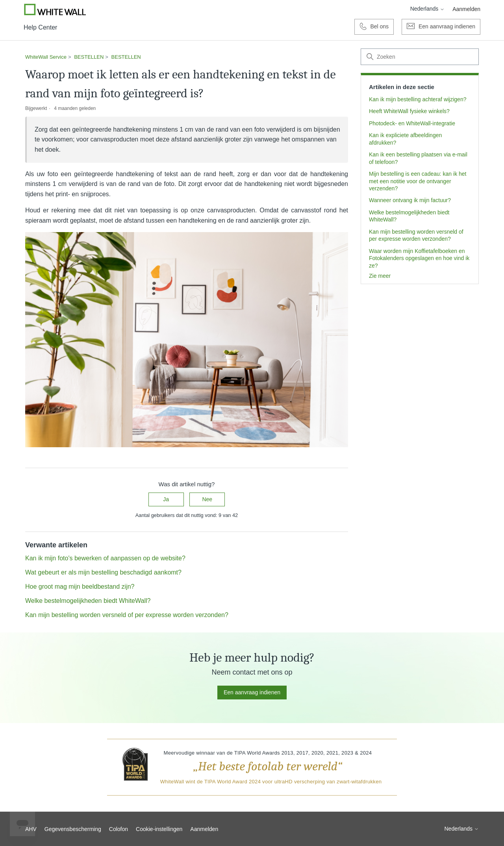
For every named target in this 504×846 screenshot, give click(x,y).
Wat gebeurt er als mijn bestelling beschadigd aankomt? (103, 572)
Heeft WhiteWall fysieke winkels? (409, 111)
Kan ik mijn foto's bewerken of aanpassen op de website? (105, 558)
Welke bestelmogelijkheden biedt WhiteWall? (409, 216)
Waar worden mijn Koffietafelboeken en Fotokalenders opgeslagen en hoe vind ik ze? (419, 258)
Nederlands (428, 9)
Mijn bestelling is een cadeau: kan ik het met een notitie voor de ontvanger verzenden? (418, 181)
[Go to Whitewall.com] (55, 9)
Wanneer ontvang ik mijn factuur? (410, 200)
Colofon (119, 829)
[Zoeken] (420, 57)
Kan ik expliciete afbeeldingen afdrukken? (405, 139)
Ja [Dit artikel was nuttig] (166, 499)
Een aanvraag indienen (252, 692)
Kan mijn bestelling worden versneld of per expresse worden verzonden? (416, 235)
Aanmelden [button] (466, 9)
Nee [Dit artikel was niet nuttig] (207, 499)
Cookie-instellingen (159, 829)
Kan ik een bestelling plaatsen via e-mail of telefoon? (418, 158)
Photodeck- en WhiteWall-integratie (412, 123)
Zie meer (380, 276)
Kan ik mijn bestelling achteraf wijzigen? (418, 99)
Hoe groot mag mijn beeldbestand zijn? (80, 587)
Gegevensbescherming (73, 829)
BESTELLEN (89, 57)
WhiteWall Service (46, 57)
